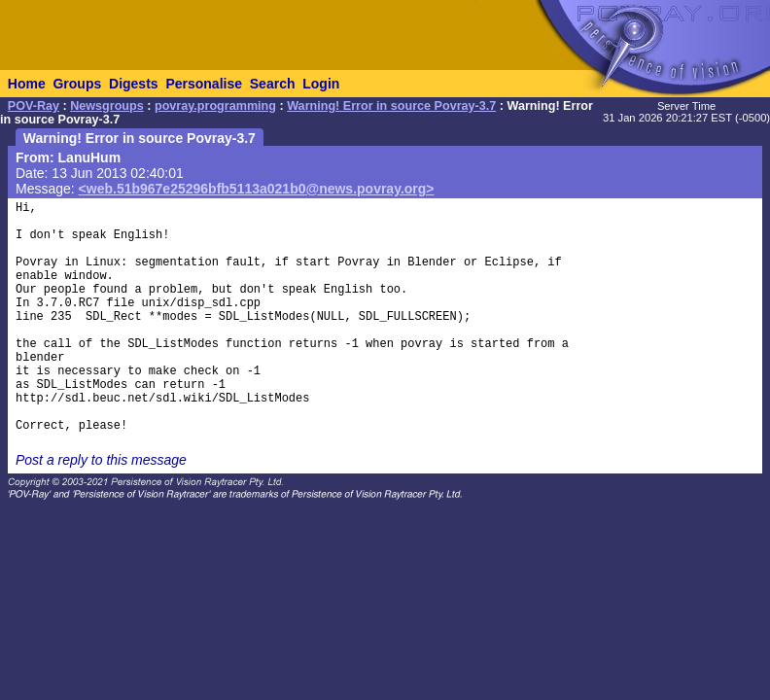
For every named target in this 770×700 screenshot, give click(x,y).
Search (273, 84)
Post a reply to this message (101, 460)
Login (321, 84)
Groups (77, 84)
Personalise (204, 84)
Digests (134, 84)
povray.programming (215, 106)
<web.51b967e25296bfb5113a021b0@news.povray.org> (257, 189)
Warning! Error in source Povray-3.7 (391, 106)
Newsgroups (107, 106)
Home (27, 84)
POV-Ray (34, 106)
